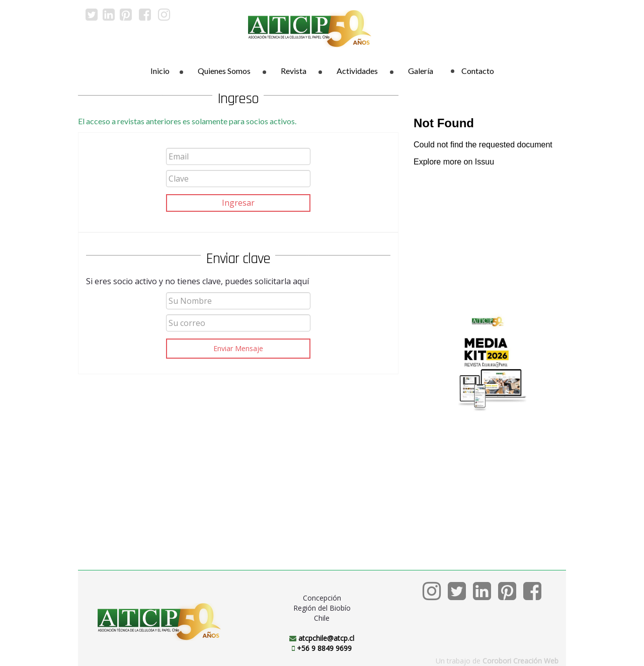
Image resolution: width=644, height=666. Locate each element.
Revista (294, 71)
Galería (421, 71)
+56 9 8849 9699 (324, 648)
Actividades (357, 71)
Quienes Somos (224, 71)
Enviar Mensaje (238, 348)
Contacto (472, 71)
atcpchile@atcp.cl (326, 638)
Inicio (160, 71)
